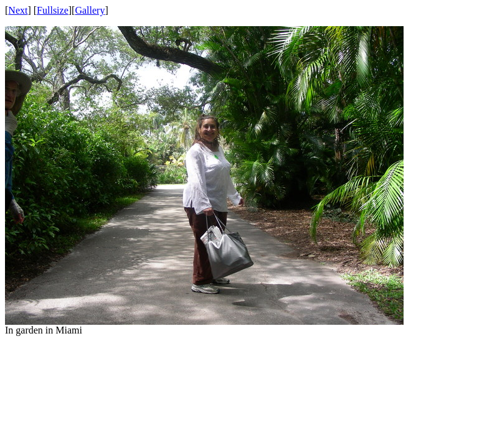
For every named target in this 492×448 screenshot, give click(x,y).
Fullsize (53, 10)
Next (18, 10)
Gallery (90, 10)
